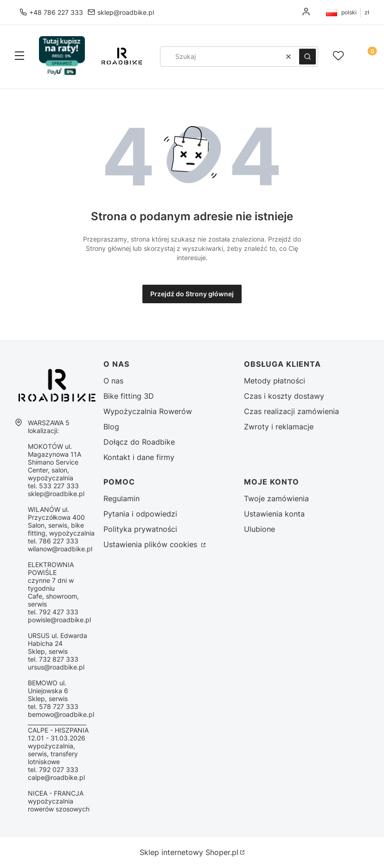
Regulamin (122, 498)
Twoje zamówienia (276, 498)
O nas (113, 381)
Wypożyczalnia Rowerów (148, 411)
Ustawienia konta (274, 514)
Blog (111, 427)
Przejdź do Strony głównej (192, 294)
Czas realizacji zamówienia (291, 411)
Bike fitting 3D (129, 396)
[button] (19, 57)
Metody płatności (275, 381)
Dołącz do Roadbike (139, 442)
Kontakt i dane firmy (139, 457)
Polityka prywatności (140, 529)
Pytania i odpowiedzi (140, 514)
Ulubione (259, 529)
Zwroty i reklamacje (279, 427)
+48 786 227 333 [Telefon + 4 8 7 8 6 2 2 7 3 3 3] (56, 12)
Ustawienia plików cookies (151, 544)
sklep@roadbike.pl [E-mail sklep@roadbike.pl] (126, 12)
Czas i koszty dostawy (284, 396)
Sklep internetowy (189, 852)
